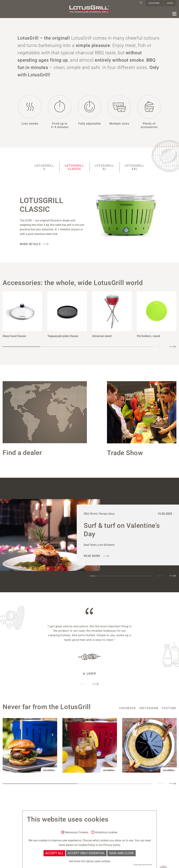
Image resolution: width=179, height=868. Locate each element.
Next (172, 347)
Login (170, 3)
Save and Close (121, 853)
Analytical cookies (106, 832)
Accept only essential (86, 853)
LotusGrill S (44, 167)
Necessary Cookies (77, 832)
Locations (154, 3)
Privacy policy (112, 845)
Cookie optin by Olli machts (143, 865)
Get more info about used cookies (90, 861)
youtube (169, 708)
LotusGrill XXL (135, 167)
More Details (30, 244)
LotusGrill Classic (74, 167)
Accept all (54, 853)
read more (92, 556)
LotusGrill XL (105, 167)
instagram (149, 708)
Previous (161, 347)
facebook (128, 708)
